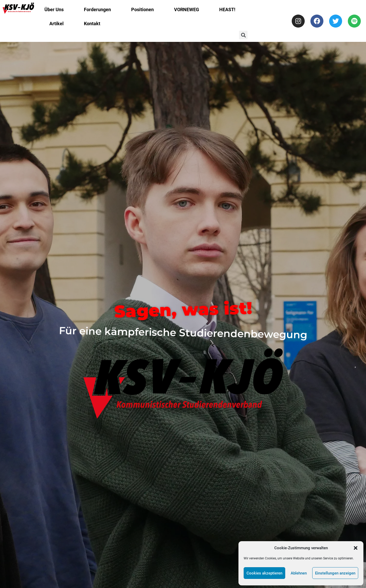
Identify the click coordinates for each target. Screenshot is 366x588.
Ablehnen (299, 573)
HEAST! (227, 9)
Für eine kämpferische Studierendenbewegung (183, 333)
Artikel (56, 24)
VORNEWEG (187, 9)
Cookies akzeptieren (264, 573)
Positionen (142, 9)
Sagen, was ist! (183, 310)
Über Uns (54, 9)
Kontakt (92, 24)
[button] (356, 548)
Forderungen (97, 9)
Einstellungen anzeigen (335, 573)
